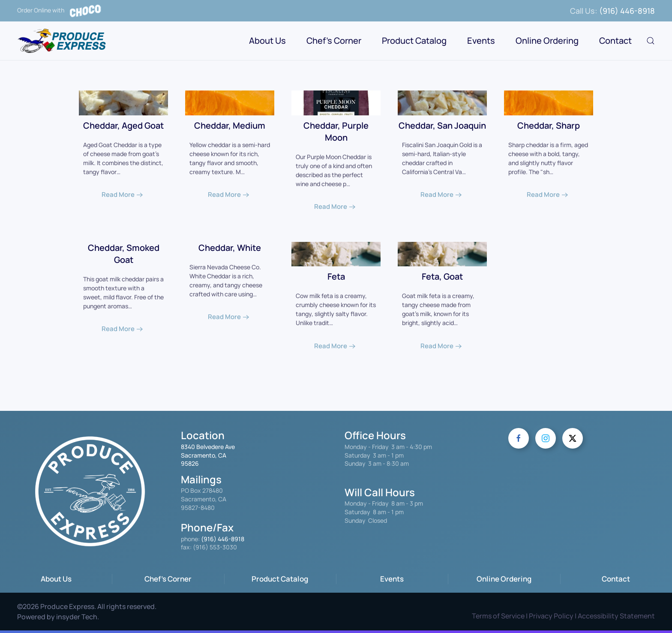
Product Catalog (280, 579)
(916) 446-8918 (627, 11)
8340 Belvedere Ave (208, 447)
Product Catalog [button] (414, 41)
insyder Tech (77, 617)
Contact (615, 41)
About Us (56, 579)
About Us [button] (267, 41)
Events (481, 41)
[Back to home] (63, 41)
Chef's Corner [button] (334, 41)
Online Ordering (547, 41)
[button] (651, 41)
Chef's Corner (168, 579)
